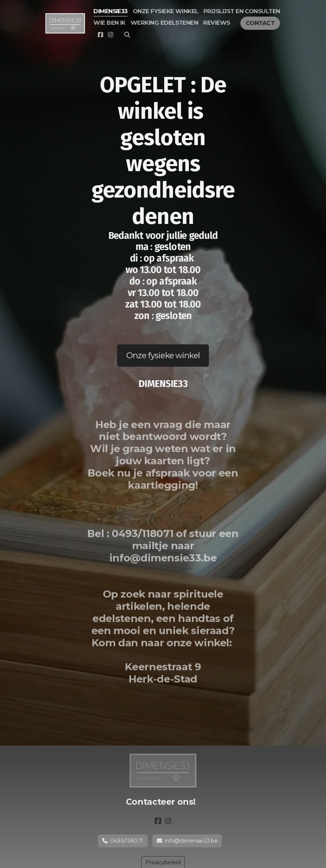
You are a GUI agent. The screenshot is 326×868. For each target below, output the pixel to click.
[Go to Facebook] (100, 35)
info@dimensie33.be (187, 841)
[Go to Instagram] (110, 35)
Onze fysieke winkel (163, 355)
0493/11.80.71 (123, 841)
